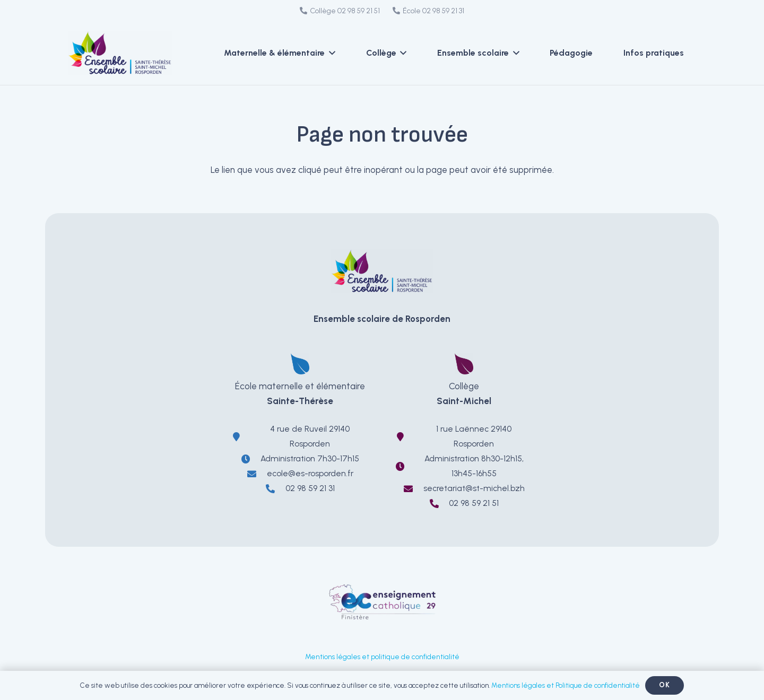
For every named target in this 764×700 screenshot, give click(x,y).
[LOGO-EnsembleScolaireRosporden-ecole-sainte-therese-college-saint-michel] (130, 53)
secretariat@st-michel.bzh (474, 488)
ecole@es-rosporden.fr (310, 473)
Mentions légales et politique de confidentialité (382, 657)
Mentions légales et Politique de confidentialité (566, 685)
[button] (330, 53)
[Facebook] (520, 12)
